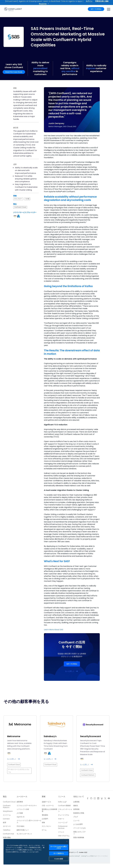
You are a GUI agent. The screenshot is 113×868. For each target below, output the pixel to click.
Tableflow (7, 830)
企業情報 (76, 802)
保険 (43, 822)
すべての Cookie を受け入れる (59, 847)
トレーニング (63, 822)
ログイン (89, 1)
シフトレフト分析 (23, 809)
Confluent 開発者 (64, 806)
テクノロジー (46, 826)
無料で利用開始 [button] (96, 9)
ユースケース (22, 797)
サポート (61, 819)
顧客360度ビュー (23, 830)
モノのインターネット (24, 834)
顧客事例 (20, 802)
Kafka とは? (62, 802)
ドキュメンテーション (65, 810)
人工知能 (20, 813)
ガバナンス (7, 826)
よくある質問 (78, 824)
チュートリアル (64, 815)
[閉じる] (67, 841)
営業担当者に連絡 (102, 1)
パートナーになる (79, 828)
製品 (5, 797)
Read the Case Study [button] (14, 72)
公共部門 (45, 819)
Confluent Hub (8, 834)
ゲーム (44, 830)
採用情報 (76, 809)
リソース (62, 797)
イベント (61, 832)
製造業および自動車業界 (50, 810)
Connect (6, 819)
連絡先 (76, 806)
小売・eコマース (48, 806)
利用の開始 (7, 837)
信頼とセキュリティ (79, 833)
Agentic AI (20, 817)
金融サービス (46, 802)
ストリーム (7, 815)
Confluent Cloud (9, 802)
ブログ (76, 817)
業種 (44, 797)
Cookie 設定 (59, 859)
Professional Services (63, 827)
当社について (79, 797)
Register (43, 4)
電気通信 (45, 815)
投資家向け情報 (79, 813)
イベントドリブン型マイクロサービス (29, 821)
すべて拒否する (59, 853)
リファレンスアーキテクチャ (27, 806)
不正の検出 (21, 826)
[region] (36, 852)
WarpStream (8, 811)
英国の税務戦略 (79, 837)
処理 (5, 822)
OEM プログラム (64, 836)
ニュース (76, 821)
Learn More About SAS (54, 630)
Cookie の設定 (83, 852)
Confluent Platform (7, 807)
